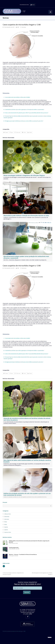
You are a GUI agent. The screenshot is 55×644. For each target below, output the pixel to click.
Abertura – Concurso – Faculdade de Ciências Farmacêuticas (23, 554)
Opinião (6, 527)
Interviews (24, 27)
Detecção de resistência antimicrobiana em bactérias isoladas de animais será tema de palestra (27, 419)
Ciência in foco (8, 514)
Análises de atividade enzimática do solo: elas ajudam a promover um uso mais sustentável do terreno (27, 494)
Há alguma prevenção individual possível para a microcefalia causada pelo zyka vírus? (24, 121)
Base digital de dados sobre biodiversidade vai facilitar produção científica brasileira (27, 461)
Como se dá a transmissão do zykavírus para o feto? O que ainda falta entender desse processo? (27, 113)
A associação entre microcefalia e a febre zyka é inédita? (18, 97)
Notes (6, 524)
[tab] (27, 97)
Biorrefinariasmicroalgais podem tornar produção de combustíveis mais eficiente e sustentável (26, 257)
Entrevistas (24, 268)
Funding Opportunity (14, 548)
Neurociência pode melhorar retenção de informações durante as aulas (26, 216)
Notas (6, 522)
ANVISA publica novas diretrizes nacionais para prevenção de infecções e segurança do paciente (29, 541)
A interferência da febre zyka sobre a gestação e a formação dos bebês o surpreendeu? (25, 109)
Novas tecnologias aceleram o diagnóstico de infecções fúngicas (24, 175)
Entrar (33, 5)
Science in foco (8, 532)
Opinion (6, 530)
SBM (18, 27)
